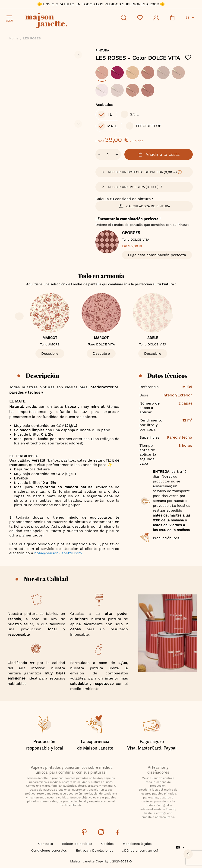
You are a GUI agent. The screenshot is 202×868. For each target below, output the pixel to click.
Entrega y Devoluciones (95, 850)
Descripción (42, 375)
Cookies (107, 844)
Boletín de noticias (77, 844)
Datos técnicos (167, 375)
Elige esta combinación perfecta (157, 255)
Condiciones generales (49, 850)
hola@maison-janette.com (58, 553)
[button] (190, 18)
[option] (102, 73)
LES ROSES (138, 58)
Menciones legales (137, 844)
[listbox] (144, 84)
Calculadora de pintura (144, 206)
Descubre (50, 353)
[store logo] (67, 21)
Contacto (46, 844)
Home (14, 38)
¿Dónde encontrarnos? (140, 850)
